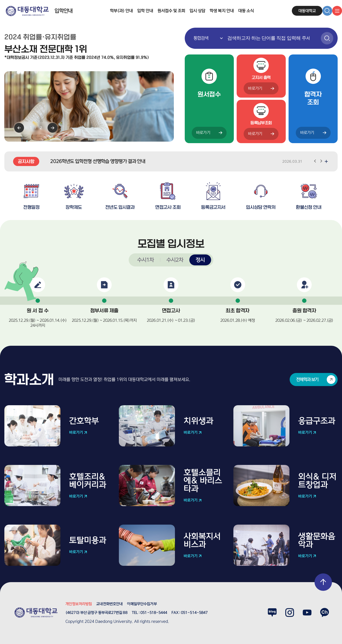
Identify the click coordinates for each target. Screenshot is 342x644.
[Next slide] (52, 128)
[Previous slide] (19, 128)
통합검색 (185, 28)
